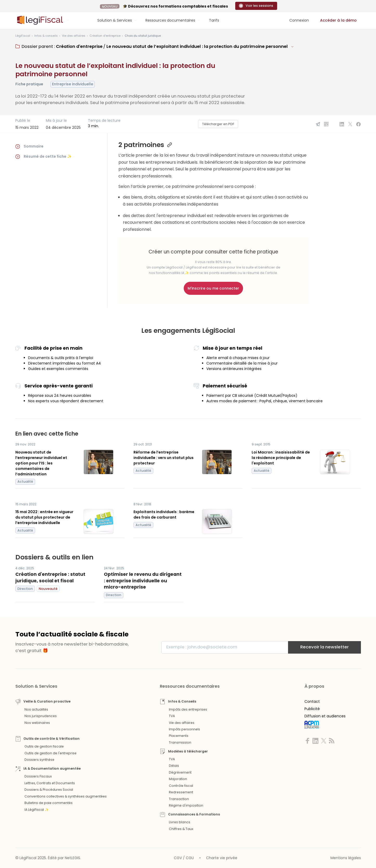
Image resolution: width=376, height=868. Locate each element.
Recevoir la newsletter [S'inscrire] (324, 647)
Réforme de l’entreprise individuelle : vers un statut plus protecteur (164, 458)
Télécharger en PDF (218, 124)
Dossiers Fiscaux (38, 776)
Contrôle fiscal (181, 786)
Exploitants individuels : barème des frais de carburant (164, 515)
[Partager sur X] (350, 124)
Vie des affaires (182, 723)
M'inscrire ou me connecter (213, 288)
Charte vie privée (222, 858)
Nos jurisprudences (41, 716)
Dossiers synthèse (39, 760)
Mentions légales (346, 858)
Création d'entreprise (79, 46)
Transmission (180, 742)
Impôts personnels (184, 729)
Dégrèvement (180, 772)
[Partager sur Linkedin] (342, 124)
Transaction (179, 799)
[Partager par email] (318, 124)
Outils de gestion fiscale (44, 746)
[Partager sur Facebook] (359, 124)
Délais (174, 766)
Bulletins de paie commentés (49, 803)
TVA (172, 716)
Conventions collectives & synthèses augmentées (66, 796)
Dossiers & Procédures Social (49, 790)
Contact (312, 701)
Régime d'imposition (186, 805)
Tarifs (214, 20)
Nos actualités (36, 709)
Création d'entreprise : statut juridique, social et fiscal (50, 577)
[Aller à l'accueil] (39, 20)
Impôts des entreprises (188, 709)
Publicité (312, 709)
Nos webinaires (37, 723)
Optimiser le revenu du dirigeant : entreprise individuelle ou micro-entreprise (143, 581)
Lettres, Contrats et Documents (50, 783)
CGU (190, 858)
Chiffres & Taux (181, 829)
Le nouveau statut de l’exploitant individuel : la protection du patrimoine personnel (197, 46)
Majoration (178, 779)
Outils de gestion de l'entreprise (50, 753)
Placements (179, 736)
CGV (178, 858)
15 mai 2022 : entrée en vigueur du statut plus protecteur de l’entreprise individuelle (44, 517)
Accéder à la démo (338, 20)
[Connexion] (299, 20)
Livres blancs (180, 822)
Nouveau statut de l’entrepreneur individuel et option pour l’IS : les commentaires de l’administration (41, 463)
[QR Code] (326, 124)
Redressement (181, 792)
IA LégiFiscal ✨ (37, 810)
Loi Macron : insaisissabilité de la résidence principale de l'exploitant (281, 458)
